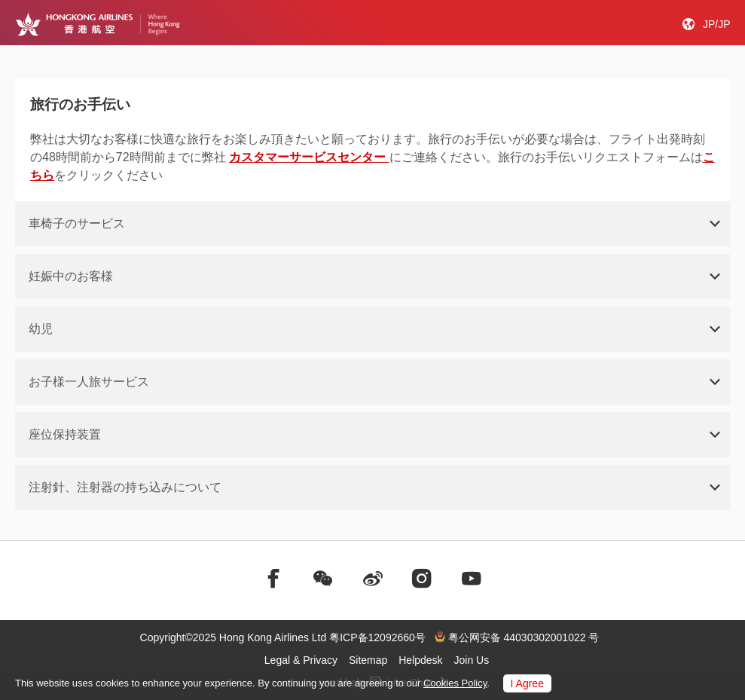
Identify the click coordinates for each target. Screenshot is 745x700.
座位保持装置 (65, 434)
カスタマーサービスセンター (309, 157)
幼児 (41, 329)
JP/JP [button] (717, 24)
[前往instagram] (422, 579)
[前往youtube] (472, 579)
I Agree (527, 683)
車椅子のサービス (77, 223)
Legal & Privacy (301, 660)
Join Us (472, 660)
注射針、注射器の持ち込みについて (125, 487)
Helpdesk (420, 660)
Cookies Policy (455, 683)
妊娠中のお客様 (71, 276)
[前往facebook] (273, 579)
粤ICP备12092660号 (377, 637)
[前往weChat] (323, 579)
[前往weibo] (373, 579)
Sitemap (368, 660)
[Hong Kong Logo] (98, 24)
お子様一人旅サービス (89, 382)
